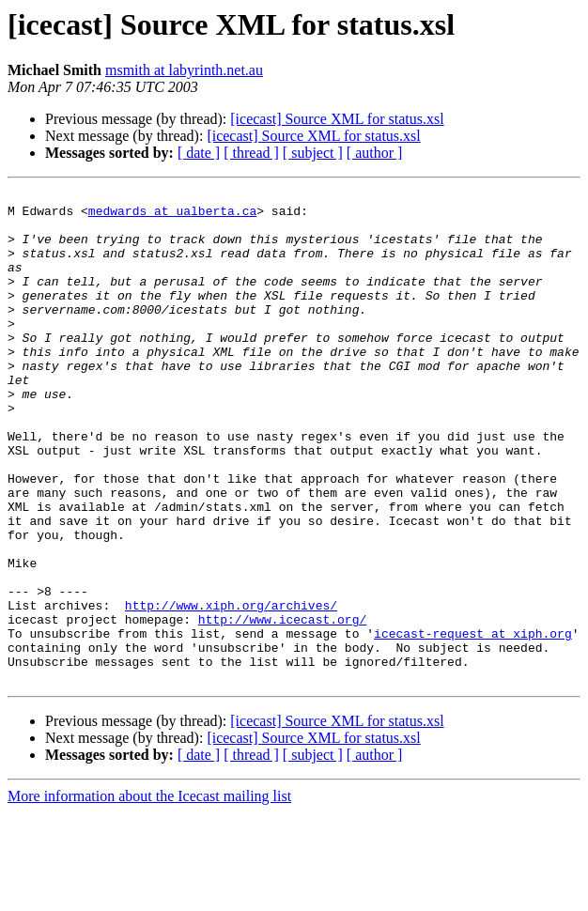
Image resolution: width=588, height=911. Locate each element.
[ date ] (199, 153)
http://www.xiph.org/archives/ (231, 689)
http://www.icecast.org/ (282, 706)
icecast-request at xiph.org (473, 723)
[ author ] (375, 153)
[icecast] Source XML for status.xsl (337, 119)
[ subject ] (313, 153)
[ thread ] (251, 153)
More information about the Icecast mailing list (149, 895)
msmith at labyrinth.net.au (184, 70)
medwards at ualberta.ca (172, 216)
